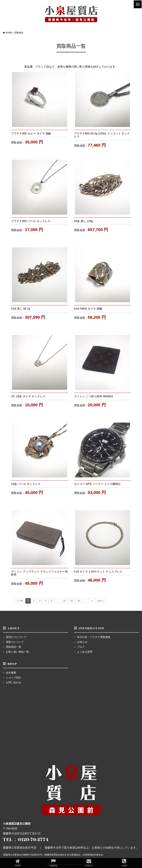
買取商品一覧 (14, 647)
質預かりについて (16, 637)
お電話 (124, 863)
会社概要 (11, 673)
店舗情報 (53, 863)
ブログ (81, 647)
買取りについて (15, 642)
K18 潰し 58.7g (20, 309)
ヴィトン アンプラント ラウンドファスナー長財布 (39, 573)
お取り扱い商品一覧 (17, 652)
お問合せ (89, 863)
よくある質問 (85, 652)
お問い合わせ (14, 683)
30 (79, 601)
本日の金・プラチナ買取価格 (94, 637)
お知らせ (82, 642)
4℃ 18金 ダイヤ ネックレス (28, 396)
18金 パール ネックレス (26, 484)
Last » (100, 601)
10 (65, 601)
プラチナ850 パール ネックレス (31, 221)
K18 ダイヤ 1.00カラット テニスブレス (98, 572)
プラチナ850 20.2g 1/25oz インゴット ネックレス (102, 135)
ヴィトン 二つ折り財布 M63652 (94, 396)
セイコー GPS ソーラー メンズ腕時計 (97, 484)
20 (72, 601)
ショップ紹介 (14, 678)
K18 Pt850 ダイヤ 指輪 (88, 309)
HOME (18, 863)
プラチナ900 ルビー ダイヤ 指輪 (31, 133)
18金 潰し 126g (84, 221)
